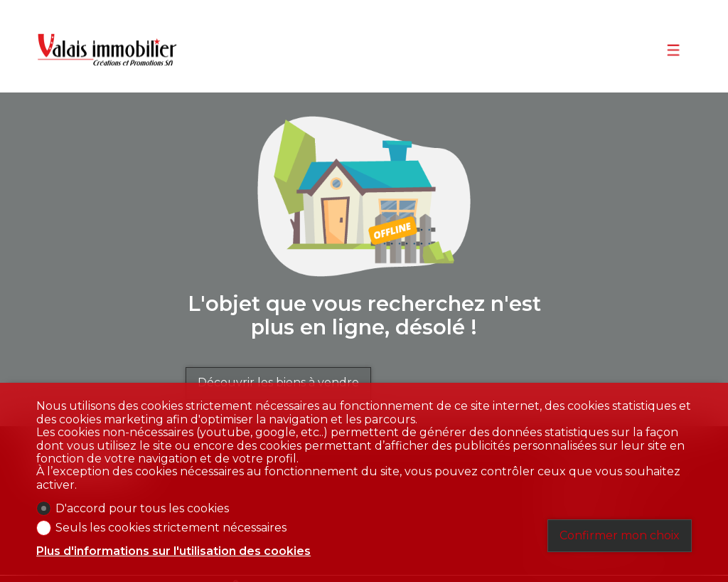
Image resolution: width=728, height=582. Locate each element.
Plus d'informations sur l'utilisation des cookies (173, 551)
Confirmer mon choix (620, 535)
